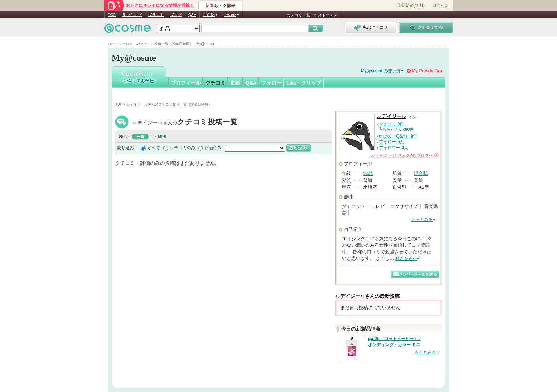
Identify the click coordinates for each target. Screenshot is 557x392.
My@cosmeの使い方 (381, 71)
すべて (154, 148)
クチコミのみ (183, 148)
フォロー (271, 83)
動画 (236, 83)
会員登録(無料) (411, 5)
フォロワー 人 (394, 148)
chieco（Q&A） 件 (398, 136)
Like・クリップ (304, 83)
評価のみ (213, 148)
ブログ (176, 15)
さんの (405, 155)
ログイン (440, 5)
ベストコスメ (326, 15)
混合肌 (421, 173)
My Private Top (427, 71)
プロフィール (186, 83)
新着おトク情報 (220, 6)
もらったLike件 (398, 129)
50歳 (368, 173)
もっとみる (422, 220)
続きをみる (406, 258)
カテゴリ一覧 (298, 15)
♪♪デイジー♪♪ (185, 123)
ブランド (156, 15)
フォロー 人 (391, 142)
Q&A (192, 15)
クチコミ (216, 83)
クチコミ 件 (391, 124)
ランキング (132, 15)
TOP (112, 15)
